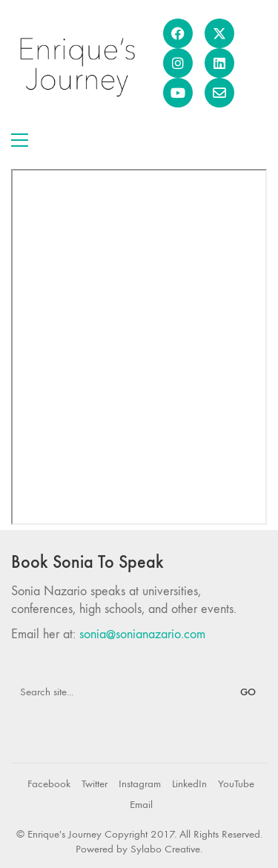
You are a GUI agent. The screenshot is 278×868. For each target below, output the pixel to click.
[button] (20, 140)
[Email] (141, 805)
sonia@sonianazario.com (142, 634)
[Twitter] (95, 784)
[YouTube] (236, 784)
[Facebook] (49, 784)
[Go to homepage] (76, 63)
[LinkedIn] (189, 784)
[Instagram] (140, 784)
